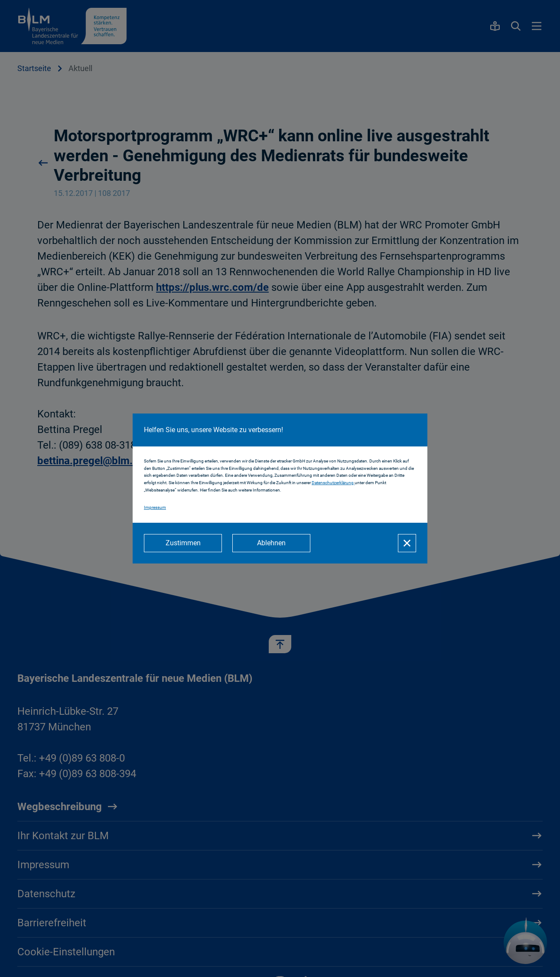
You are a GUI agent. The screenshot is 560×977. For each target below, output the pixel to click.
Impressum (155, 507)
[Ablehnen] (271, 543)
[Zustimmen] (183, 543)
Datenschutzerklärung (333, 483)
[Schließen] (407, 543)
